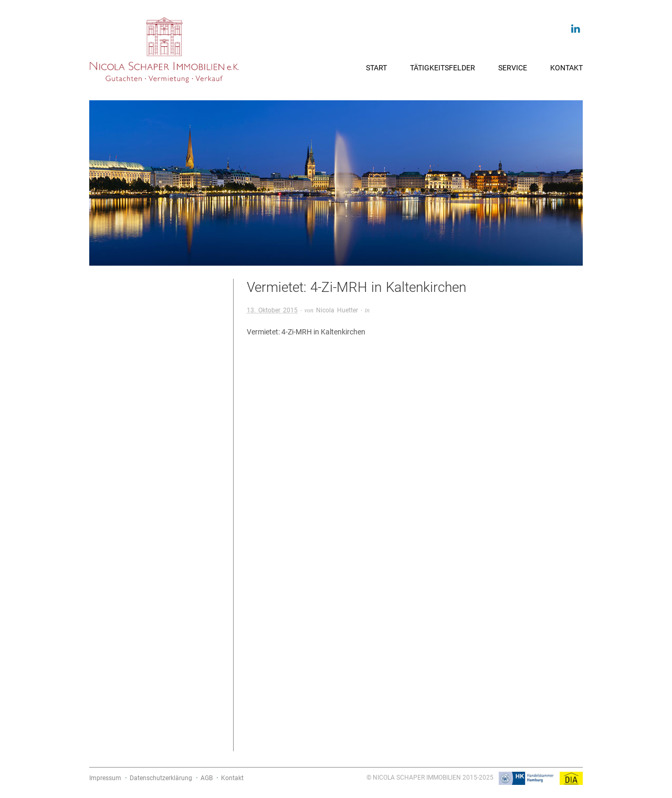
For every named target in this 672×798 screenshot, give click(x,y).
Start (376, 68)
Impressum (105, 778)
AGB (207, 778)
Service (513, 68)
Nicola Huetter (337, 310)
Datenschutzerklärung (161, 778)
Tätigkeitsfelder (443, 68)
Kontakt (566, 68)
